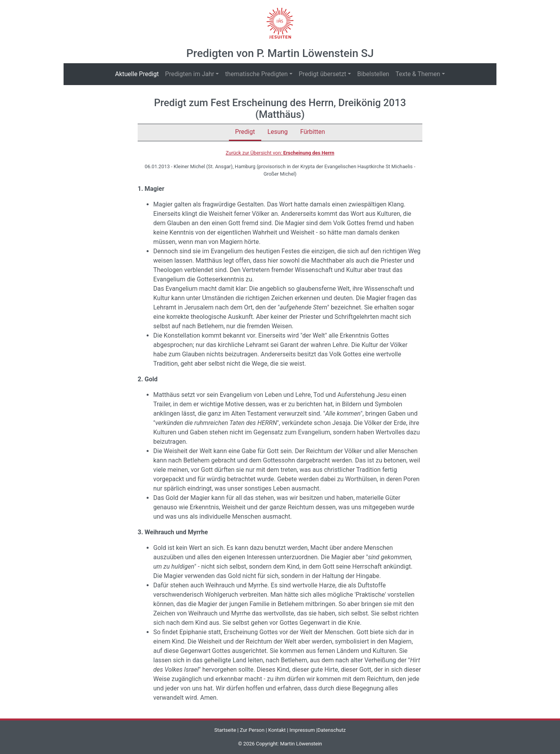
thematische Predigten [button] (256, 74)
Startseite (225, 730)
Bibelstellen (373, 74)
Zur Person (252, 730)
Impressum (302, 730)
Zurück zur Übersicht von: (280, 153)
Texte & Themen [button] (418, 74)
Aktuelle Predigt (138, 74)
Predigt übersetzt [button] (323, 74)
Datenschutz (331, 730)
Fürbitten (313, 132)
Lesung (278, 132)
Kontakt (277, 730)
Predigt (245, 132)
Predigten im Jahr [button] (190, 74)
